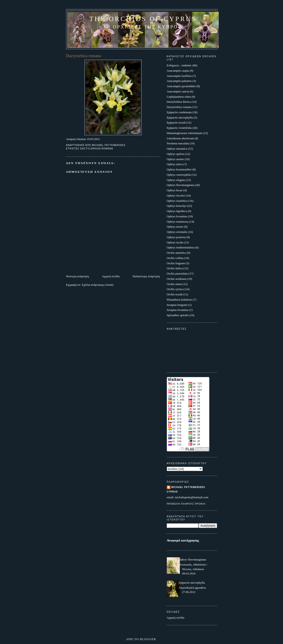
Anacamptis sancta (178, 91)
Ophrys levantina (177, 216)
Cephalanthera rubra (179, 97)
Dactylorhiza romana (97, 149)
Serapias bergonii (177, 305)
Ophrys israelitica (177, 201)
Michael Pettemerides (188, 487)
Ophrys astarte (175, 159)
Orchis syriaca (175, 289)
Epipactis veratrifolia (179, 128)
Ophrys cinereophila (179, 175)
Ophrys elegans (176, 180)
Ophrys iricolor (176, 195)
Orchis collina (175, 258)
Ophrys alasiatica (177, 149)
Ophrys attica (175, 164)
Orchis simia (174, 284)
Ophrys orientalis (177, 232)
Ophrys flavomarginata (181, 185)
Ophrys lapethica (177, 211)
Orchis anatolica (177, 253)
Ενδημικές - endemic (179, 65)
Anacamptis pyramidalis (181, 86)
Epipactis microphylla (180, 117)
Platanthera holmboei (179, 300)
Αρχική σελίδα (111, 276)
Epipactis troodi (176, 123)
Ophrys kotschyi (177, 206)
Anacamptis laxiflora (179, 76)
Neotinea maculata (178, 143)
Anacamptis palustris (179, 81)
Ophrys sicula (175, 242)
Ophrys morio (175, 227)
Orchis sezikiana (177, 279)
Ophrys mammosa (178, 222)
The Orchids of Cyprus (143, 19)
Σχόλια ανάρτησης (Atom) (98, 285)
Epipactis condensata (179, 112)
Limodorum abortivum (180, 138)
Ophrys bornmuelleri (179, 169)
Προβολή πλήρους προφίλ (186, 504)
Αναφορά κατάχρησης (183, 540)
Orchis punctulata (177, 273)
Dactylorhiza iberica (179, 102)
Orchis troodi (175, 294)
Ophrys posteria (176, 237)
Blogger (148, 639)
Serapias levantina (178, 310)
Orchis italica (175, 268)
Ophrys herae (175, 190)
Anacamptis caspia (178, 71)
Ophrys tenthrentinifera (181, 247)
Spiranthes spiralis (178, 315)
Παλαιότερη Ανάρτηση (146, 276)
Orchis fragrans (176, 263)
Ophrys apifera (176, 154)
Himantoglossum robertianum (185, 133)
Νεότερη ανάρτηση (78, 276)
